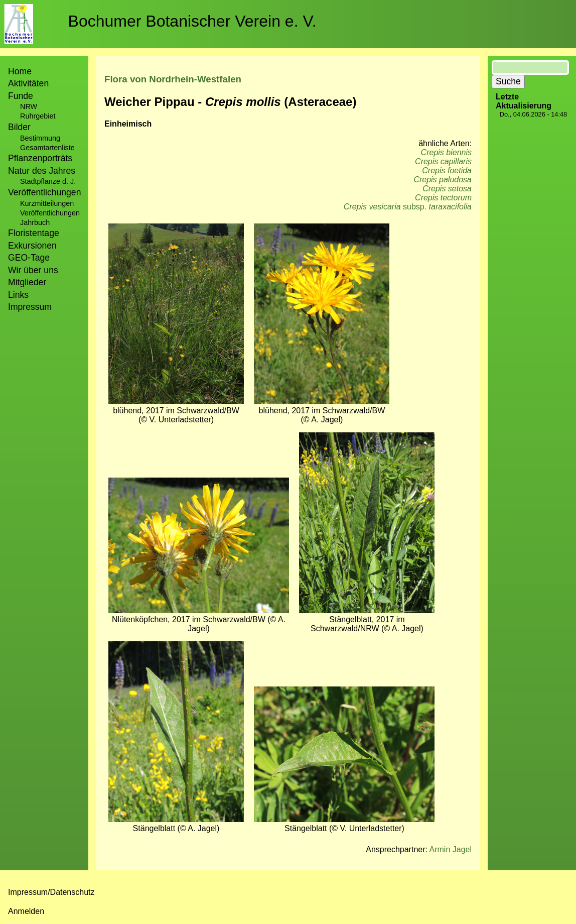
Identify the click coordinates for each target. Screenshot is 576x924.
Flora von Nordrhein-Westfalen (173, 79)
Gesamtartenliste (47, 148)
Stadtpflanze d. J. (48, 181)
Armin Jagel (451, 849)
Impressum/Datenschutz (51, 892)
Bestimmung (40, 138)
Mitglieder (27, 282)
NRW (29, 106)
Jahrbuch (35, 222)
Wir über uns (33, 270)
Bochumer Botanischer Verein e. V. (192, 21)
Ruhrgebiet (38, 116)
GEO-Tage (29, 258)
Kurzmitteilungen (47, 203)
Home (20, 71)
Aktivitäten (28, 83)
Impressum (30, 307)
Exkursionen (32, 246)
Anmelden (26, 911)
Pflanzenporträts (40, 158)
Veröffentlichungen (50, 213)
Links (18, 295)
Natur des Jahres (42, 171)
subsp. (408, 207)
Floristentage (34, 233)
